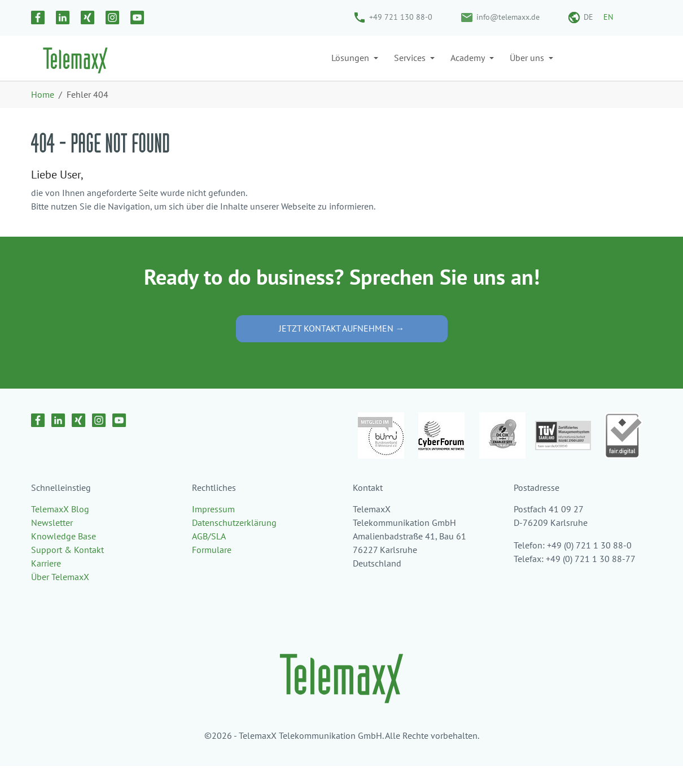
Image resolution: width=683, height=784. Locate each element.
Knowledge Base (64, 554)
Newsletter (52, 541)
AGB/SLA (209, 554)
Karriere (46, 581)
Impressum (213, 527)
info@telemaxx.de (508, 17)
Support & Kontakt (67, 568)
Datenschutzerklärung (234, 541)
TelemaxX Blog (60, 527)
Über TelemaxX (60, 595)
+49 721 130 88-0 (401, 17)
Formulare (212, 568)
